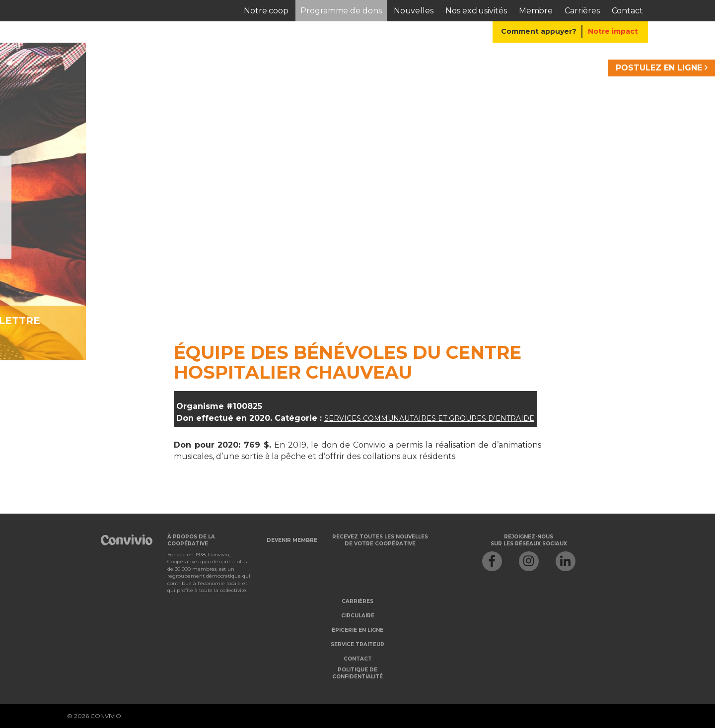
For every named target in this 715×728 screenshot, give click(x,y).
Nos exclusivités (476, 11)
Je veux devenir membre (255, 321)
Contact (627, 11)
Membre (536, 11)
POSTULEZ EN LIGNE (662, 68)
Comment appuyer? (539, 31)
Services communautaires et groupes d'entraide (429, 418)
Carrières (582, 11)
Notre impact (613, 31)
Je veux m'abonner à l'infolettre (487, 321)
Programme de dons (341, 11)
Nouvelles (414, 11)
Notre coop (266, 11)
